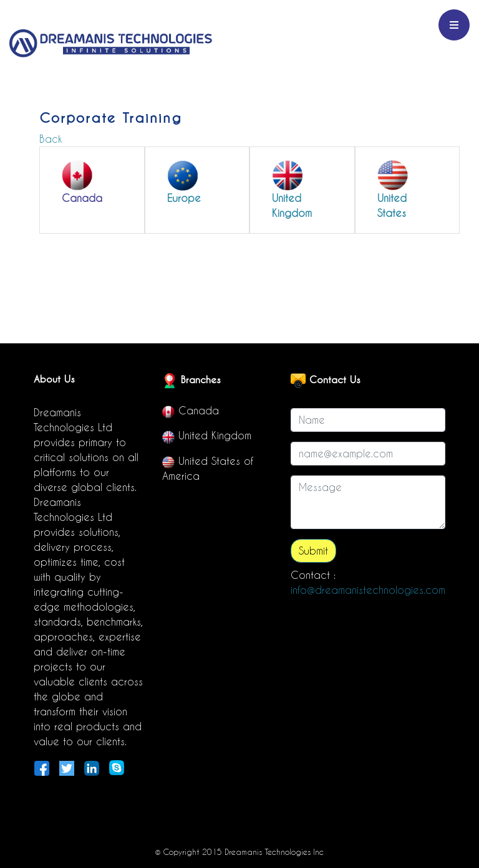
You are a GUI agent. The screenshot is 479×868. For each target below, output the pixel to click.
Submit (313, 551)
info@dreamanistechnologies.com (368, 590)
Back (51, 139)
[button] (92, 183)
